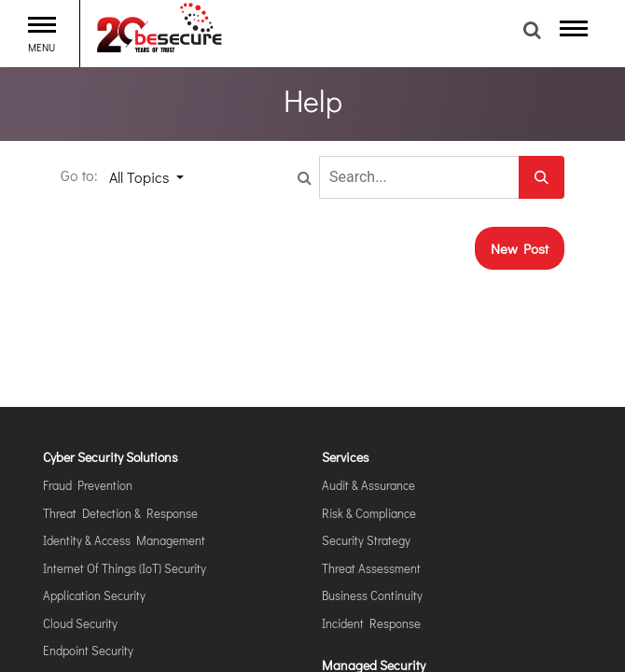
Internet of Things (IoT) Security (125, 568)
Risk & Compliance (369, 513)
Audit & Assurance (368, 485)
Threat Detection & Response (120, 513)
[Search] (542, 178)
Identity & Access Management (124, 540)
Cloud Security (80, 623)
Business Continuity (372, 595)
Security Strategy (366, 540)
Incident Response (371, 623)
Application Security (94, 595)
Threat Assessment (371, 568)
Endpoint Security (88, 650)
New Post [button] (520, 248)
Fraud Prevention (88, 485)
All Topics (141, 177)
